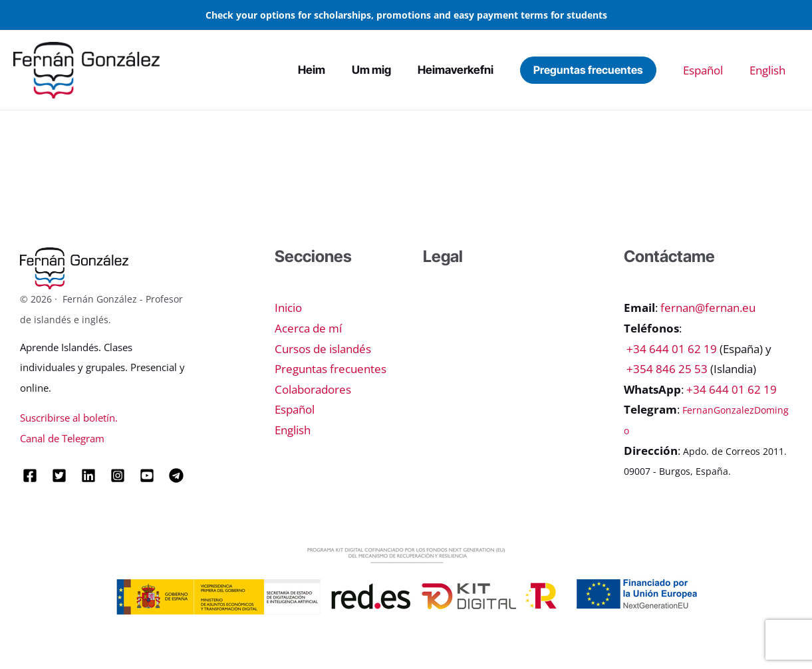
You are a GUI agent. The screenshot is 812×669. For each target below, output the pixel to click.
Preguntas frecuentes (331, 369)
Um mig (414, 70)
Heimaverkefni (487, 70)
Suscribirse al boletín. (69, 418)
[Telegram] (176, 475)
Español (723, 70)
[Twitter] (59, 475)
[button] (615, 70)
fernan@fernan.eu (708, 308)
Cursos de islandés (323, 349)
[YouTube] (147, 475)
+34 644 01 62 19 (672, 349)
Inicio (288, 308)
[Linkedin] (88, 475)
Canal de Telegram (62, 438)
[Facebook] (30, 475)
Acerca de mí (308, 328)
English (774, 70)
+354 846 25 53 (667, 369)
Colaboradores (313, 389)
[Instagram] (118, 475)
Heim (365, 70)
